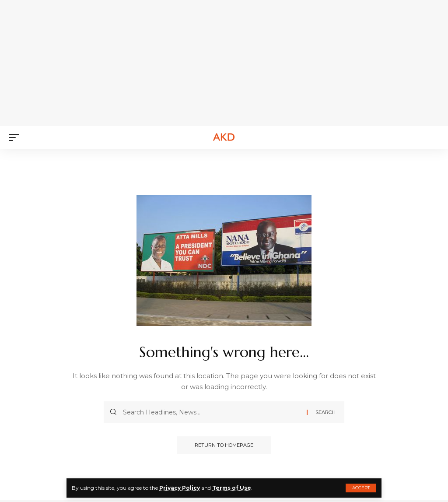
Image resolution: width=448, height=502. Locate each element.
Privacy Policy (180, 488)
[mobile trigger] (16, 137)
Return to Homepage (224, 445)
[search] (433, 137)
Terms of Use (232, 488)
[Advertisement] (230, 61)
